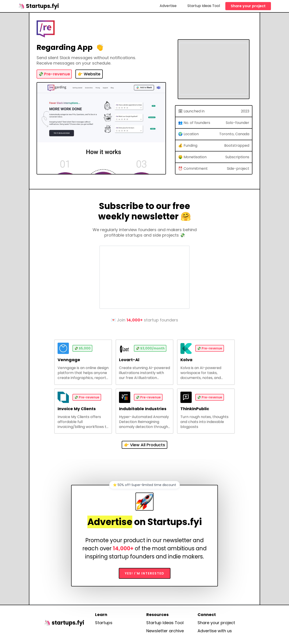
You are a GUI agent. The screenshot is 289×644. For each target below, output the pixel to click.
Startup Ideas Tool (204, 6)
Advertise (168, 6)
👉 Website (89, 74)
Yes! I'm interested (145, 573)
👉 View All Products (144, 445)
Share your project (248, 6)
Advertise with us (215, 631)
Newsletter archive (165, 631)
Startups (104, 623)
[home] (38, 6)
